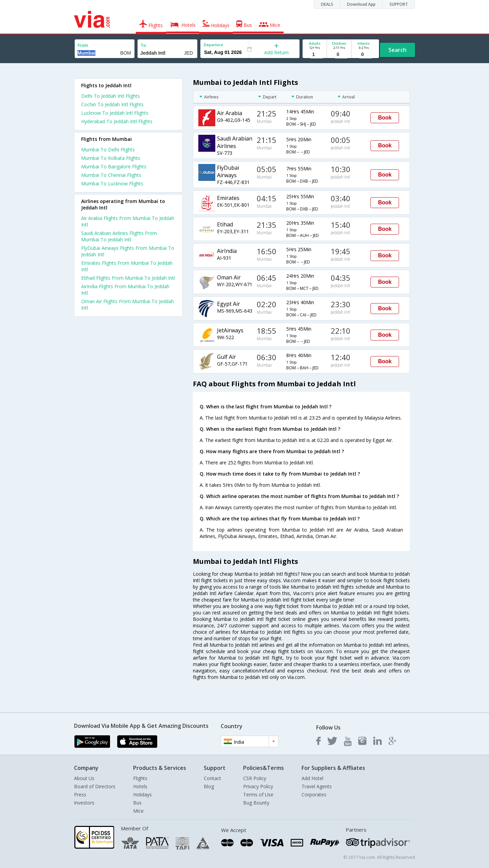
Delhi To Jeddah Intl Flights (111, 96)
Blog (209, 786)
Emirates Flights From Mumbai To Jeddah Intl (127, 266)
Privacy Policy (258, 786)
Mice (138, 811)
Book (385, 118)
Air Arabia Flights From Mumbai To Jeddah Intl (128, 221)
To (143, 45)
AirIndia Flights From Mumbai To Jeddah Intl (125, 290)
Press (80, 795)
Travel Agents (317, 786)
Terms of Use (258, 795)
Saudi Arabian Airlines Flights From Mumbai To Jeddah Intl (119, 236)
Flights (140, 778)
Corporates (314, 795)
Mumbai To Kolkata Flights (111, 158)
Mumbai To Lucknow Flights (112, 183)
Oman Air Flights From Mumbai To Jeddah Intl (128, 304)
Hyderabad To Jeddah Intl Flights (117, 121)
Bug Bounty (256, 803)
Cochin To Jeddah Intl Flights (112, 104)
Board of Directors (95, 786)
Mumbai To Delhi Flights (108, 150)
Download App (361, 4)
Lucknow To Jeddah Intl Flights (115, 113)
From (83, 45)
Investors (84, 803)
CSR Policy (255, 778)
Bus (137, 803)
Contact (212, 778)
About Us (84, 778)
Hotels (140, 786)
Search (397, 50)
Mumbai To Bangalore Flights (114, 167)
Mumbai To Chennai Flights (111, 175)
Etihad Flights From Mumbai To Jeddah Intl (128, 278)
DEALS (327, 4)
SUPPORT (399, 4)
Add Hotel (312, 778)
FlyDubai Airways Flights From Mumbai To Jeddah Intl (128, 251)
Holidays (142, 795)
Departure (213, 45)
